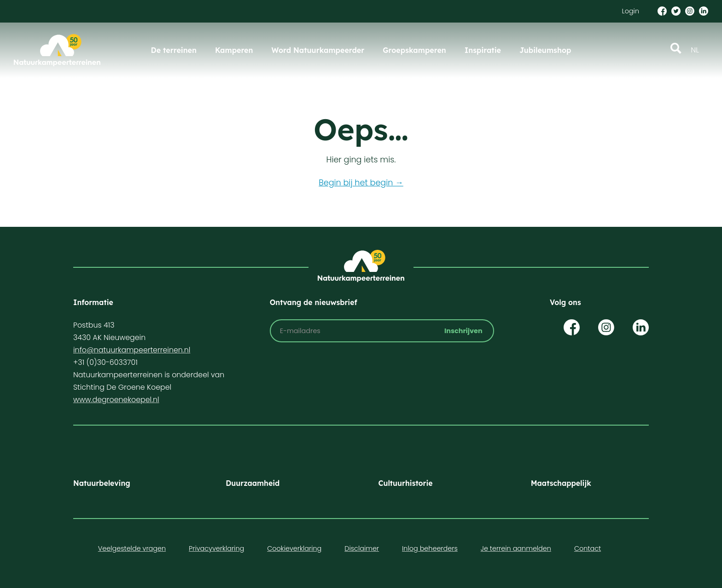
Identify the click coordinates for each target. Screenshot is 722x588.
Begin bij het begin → (361, 183)
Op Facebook (572, 327)
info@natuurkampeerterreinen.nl (132, 350)
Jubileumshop (545, 50)
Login (631, 11)
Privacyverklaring (216, 548)
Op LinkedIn (641, 327)
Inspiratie (483, 50)
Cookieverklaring (294, 548)
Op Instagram (606, 327)
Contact (588, 548)
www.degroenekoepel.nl (116, 400)
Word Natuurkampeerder (318, 50)
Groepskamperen (414, 50)
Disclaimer (362, 548)
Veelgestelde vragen (132, 548)
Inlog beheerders (430, 548)
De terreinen (174, 50)
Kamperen (234, 50)
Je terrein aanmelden (516, 548)
